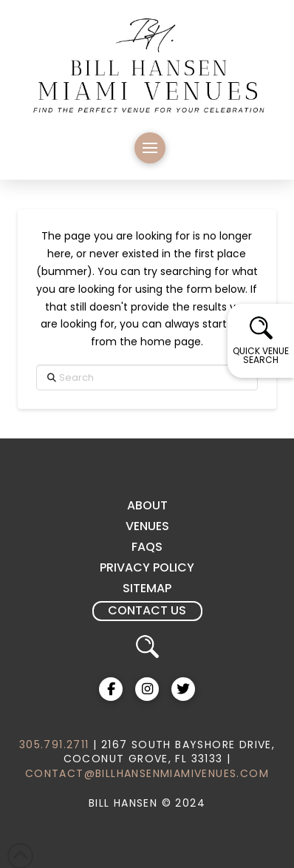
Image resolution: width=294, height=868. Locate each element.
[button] (150, 148)
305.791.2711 (54, 745)
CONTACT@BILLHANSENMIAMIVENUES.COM (147, 773)
